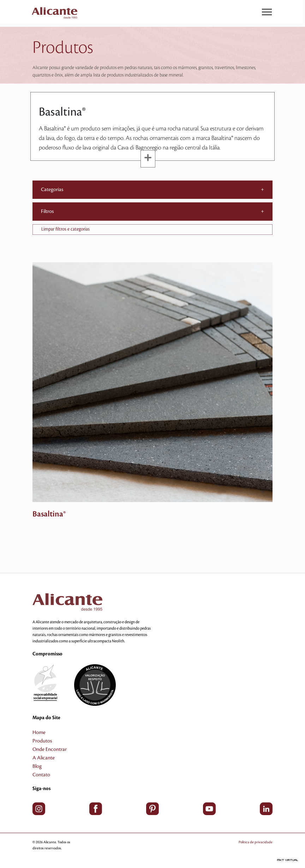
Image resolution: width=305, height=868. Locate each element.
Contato (41, 775)
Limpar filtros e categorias (65, 229)
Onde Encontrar (50, 750)
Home (39, 733)
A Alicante (44, 758)
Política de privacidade (256, 842)
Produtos (42, 741)
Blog (37, 766)
